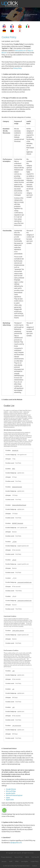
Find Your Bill (35, 857)
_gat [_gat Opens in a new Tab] (13, 671)
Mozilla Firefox (11, 793)
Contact (35, 866)
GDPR (11, 862)
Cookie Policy (35, 862)
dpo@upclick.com (16, 843)
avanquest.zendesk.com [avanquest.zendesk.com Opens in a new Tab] (24, 582)
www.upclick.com (20, 51)
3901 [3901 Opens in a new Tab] (14, 469)
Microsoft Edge (11, 791)
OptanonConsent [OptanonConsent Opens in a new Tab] (17, 487)
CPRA (17, 862)
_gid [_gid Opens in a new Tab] (13, 707)
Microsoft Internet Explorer (14, 795)
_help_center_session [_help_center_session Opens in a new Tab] (18, 631)
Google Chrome (11, 789)
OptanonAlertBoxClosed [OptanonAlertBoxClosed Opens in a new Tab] (19, 505)
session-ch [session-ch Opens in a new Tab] (15, 450)
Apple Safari (10, 800)
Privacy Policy (17, 68)
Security (4, 862)
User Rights (24, 862)
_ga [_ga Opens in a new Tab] (13, 689)
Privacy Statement (6, 857)
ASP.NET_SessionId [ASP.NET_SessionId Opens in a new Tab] (18, 523)
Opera (8, 798)
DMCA (27, 857)
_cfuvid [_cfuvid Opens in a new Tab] (14, 560)
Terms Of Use (18, 857)
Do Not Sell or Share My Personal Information (16, 866)
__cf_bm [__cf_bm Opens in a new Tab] (14, 542)
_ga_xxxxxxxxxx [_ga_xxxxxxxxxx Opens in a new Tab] (17, 726)
